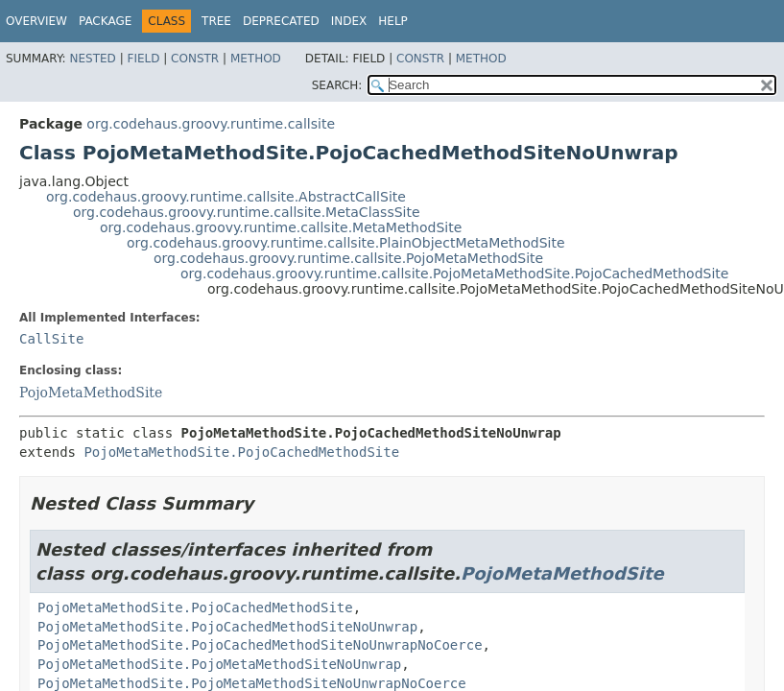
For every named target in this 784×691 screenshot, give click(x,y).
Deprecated (281, 21)
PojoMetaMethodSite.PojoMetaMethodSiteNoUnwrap (219, 664)
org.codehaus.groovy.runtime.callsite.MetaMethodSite (281, 227)
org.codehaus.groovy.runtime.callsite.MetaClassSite (247, 212)
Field (143, 59)
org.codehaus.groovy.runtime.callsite (211, 124)
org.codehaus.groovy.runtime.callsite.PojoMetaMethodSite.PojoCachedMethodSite (454, 274)
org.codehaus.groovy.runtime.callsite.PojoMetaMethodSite (348, 258)
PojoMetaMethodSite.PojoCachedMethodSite (241, 452)
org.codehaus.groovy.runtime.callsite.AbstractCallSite (226, 197)
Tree (216, 21)
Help (393, 21)
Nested (92, 59)
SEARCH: (337, 85)
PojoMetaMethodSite (91, 393)
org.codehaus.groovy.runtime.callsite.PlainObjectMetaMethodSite (346, 243)
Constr (195, 59)
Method (256, 59)
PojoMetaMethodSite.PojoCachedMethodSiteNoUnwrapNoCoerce (260, 645)
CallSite (51, 339)
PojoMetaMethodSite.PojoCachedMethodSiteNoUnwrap (227, 627)
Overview (36, 21)
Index (349, 21)
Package (105, 21)
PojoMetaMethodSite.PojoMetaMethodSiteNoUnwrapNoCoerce (252, 683)
